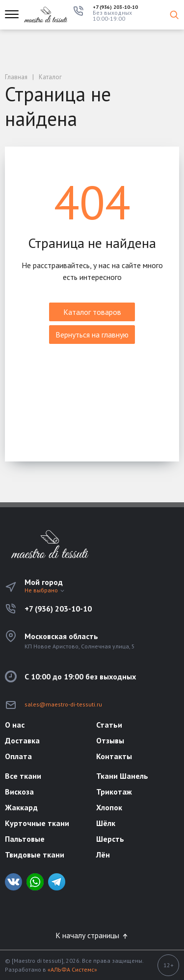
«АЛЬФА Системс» (72, 969)
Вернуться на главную (92, 335)
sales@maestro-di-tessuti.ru (63, 704)
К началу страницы (92, 935)
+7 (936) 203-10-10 (115, 7)
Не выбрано (45, 590)
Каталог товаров (92, 312)
